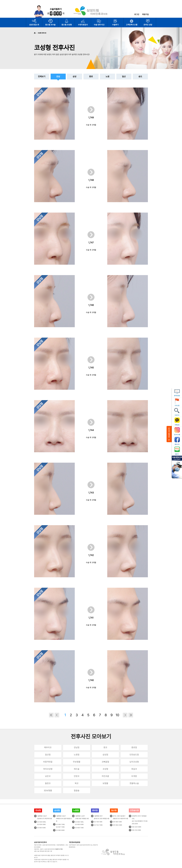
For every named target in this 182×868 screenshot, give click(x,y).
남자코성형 (134, 762)
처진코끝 (105, 776)
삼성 (75, 76)
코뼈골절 (105, 762)
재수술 (77, 769)
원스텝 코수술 (50, 25)
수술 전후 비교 (99, 25)
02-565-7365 (60, 824)
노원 (107, 76)
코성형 (105, 769)
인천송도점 (134, 755)
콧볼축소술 (134, 783)
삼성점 (105, 755)
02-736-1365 (98, 822)
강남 (58, 76)
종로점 (134, 747)
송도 (140, 76)
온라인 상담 (148, 25)
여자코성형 (48, 769)
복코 (77, 783)
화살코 (134, 769)
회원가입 (145, 14)
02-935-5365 (79, 824)
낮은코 (48, 776)
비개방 (134, 776)
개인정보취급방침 (75, 842)
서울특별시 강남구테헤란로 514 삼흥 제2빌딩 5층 (64, 819)
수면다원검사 (83, 25)
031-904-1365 (117, 822)
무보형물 (77, 762)
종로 (91, 76)
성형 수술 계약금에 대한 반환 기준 (43, 851)
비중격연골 (48, 762)
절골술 (77, 790)
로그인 (137, 14)
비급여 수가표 (59, 849)
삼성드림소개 (34, 25)
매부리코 (48, 747)
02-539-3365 (41, 824)
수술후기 (115, 25)
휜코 (105, 747)
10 (117, 715)
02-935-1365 (79, 822)
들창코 (48, 783)
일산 (124, 76)
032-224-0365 (136, 827)
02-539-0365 (41, 822)
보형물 (105, 783)
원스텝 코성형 (67, 25)
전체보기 (42, 76)
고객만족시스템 (132, 25)
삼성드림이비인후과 (40, 842)
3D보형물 (48, 790)
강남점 (77, 747)
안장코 (77, 776)
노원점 (77, 755)
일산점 (48, 755)
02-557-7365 (60, 827)
